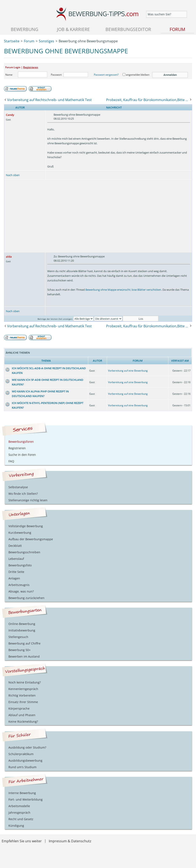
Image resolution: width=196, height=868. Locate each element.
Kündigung (16, 826)
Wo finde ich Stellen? (23, 494)
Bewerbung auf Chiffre (24, 643)
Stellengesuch (18, 637)
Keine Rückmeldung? (23, 722)
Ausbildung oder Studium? (27, 747)
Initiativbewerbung (22, 630)
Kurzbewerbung (20, 533)
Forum (177, 29)
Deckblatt (15, 546)
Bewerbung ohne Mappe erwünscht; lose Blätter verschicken (123, 290)
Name (9, 75)
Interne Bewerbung (22, 793)
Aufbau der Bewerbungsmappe (31, 539)
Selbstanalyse (18, 487)
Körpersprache (19, 708)
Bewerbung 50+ (20, 650)
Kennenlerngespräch (23, 689)
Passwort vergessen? (106, 75)
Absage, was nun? (21, 591)
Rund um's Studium (22, 767)
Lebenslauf (16, 559)
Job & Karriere (73, 29)
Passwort (56, 75)
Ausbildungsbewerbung (25, 760)
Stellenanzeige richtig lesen (28, 500)
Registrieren (31, 67)
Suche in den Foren (22, 455)
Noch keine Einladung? (25, 682)
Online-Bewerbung (22, 624)
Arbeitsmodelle (19, 806)
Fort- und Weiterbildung (26, 799)
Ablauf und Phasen (22, 715)
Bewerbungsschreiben (24, 552)
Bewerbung (24, 29)
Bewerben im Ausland (24, 656)
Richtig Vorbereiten (22, 695)
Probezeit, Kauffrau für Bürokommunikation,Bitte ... (147, 100)
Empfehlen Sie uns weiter (22, 841)
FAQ (11, 461)
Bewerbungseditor (128, 29)
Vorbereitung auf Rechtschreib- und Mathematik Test (49, 100)
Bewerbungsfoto (20, 565)
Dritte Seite (16, 572)
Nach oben (13, 175)
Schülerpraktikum (21, 754)
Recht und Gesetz (21, 819)
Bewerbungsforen (21, 442)
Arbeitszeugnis (19, 585)
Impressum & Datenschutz (70, 841)
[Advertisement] (98, 216)
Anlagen (14, 578)
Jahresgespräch (19, 812)
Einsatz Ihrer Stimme (23, 702)
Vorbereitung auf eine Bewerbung (128, 371)
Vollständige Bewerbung (26, 526)
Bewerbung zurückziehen (26, 598)
